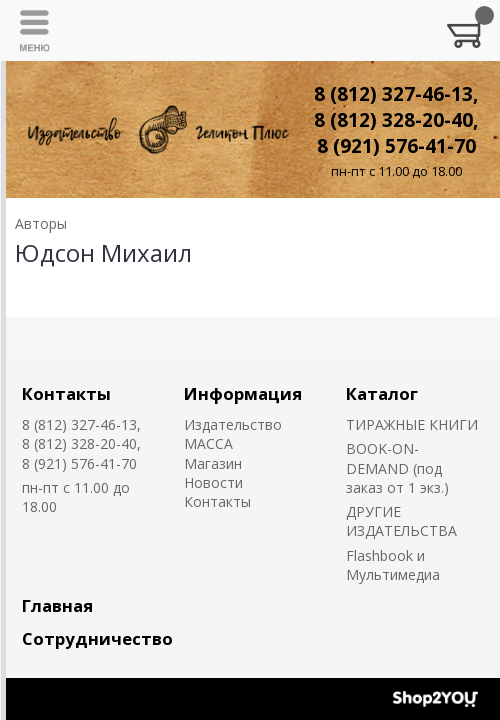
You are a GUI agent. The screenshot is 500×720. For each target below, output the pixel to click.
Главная (57, 605)
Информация (243, 393)
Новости (213, 482)
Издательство (233, 424)
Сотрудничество (97, 638)
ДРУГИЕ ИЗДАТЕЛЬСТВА (401, 521)
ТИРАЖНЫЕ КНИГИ (412, 424)
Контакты (66, 393)
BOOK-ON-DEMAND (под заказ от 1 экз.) (397, 468)
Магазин (213, 463)
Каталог (382, 393)
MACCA (208, 443)
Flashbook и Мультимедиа (393, 565)
